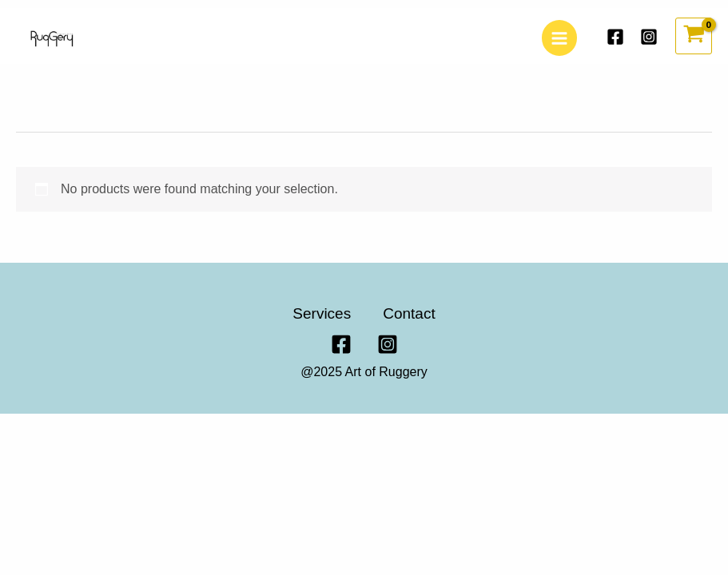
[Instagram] (649, 37)
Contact (409, 313)
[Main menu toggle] (559, 38)
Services (322, 313)
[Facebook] (615, 37)
